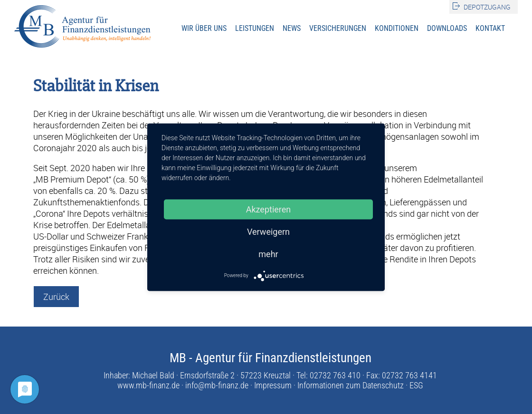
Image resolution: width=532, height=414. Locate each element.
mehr (268, 254)
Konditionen (397, 28)
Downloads (447, 28)
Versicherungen (338, 28)
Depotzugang (487, 7)
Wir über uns (204, 28)
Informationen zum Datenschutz (351, 385)
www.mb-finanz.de (148, 385)
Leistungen (255, 28)
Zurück (56, 297)
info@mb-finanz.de (217, 385)
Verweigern (268, 231)
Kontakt (490, 28)
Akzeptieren (269, 209)
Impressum (273, 385)
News (292, 28)
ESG (416, 385)
